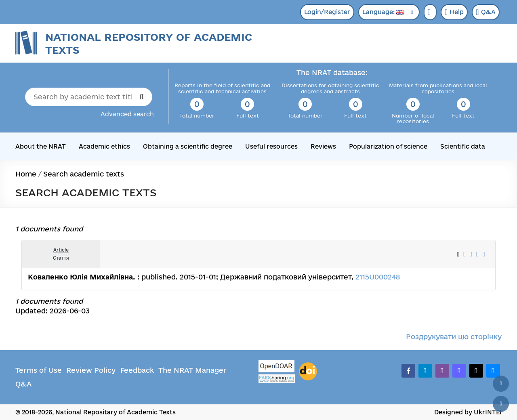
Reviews (323, 146)
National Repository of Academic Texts (149, 43)
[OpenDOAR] (277, 367)
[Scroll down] (501, 404)
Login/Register (327, 12)
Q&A (485, 12)
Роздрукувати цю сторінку (454, 337)
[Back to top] (501, 384)
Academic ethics (104, 146)
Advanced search (127, 114)
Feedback (137, 370)
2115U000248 (378, 277)
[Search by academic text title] (89, 97)
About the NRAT (41, 146)
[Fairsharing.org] (277, 379)
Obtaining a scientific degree (188, 146)
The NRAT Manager (192, 370)
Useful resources (271, 146)
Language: (383, 12)
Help (454, 12)
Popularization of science (388, 146)
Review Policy (91, 370)
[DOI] (308, 372)
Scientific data (463, 146)
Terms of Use (39, 370)
